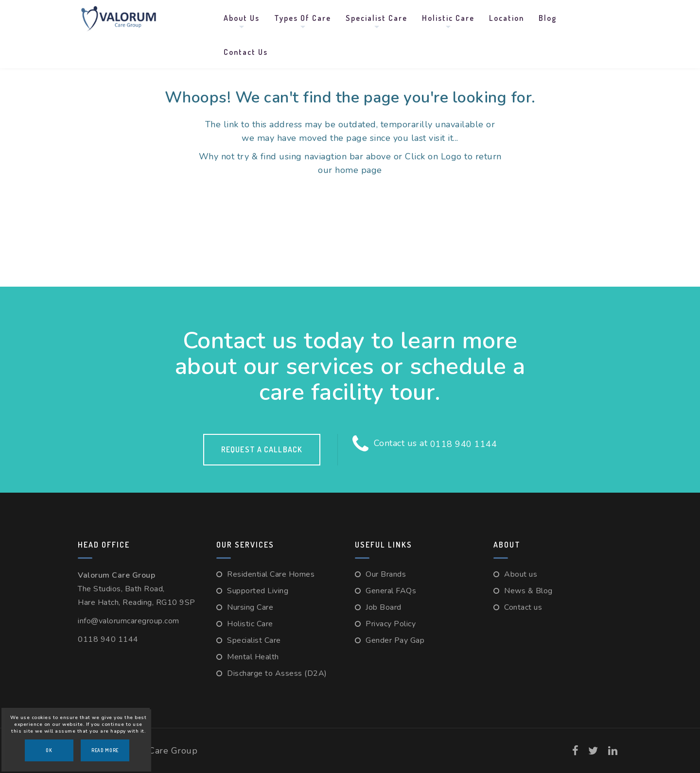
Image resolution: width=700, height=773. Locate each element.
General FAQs (391, 591)
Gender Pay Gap (395, 640)
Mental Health (253, 657)
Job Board (384, 607)
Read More (105, 750)
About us (242, 18)
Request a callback (262, 449)
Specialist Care (376, 18)
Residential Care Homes (271, 574)
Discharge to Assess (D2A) (277, 673)
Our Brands (386, 574)
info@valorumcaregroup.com (129, 621)
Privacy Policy (391, 624)
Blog (548, 18)
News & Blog (528, 591)
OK (49, 750)
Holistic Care (448, 18)
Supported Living (258, 591)
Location (507, 18)
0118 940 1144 (464, 444)
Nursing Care (250, 607)
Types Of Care (303, 18)
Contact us (246, 52)
